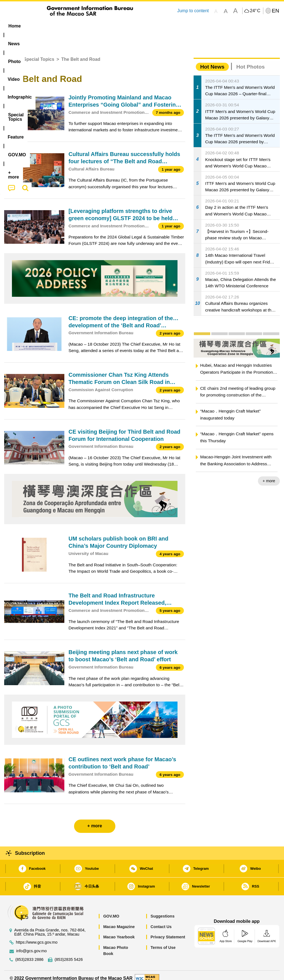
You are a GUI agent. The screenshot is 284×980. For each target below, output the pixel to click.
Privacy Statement (168, 931)
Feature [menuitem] (186, 26)
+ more (269, 475)
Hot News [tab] (212, 60)
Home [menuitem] (14, 26)
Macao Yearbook (119, 931)
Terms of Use (163, 941)
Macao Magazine (119, 920)
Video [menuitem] (85, 26)
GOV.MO (111, 910)
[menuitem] (37, 26)
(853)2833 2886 (29, 953)
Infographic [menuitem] (114, 26)
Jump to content (193, 11)
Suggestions (163, 910)
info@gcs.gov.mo (31, 945)
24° (255, 11)
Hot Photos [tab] (250, 60)
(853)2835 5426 (69, 953)
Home (10, 53)
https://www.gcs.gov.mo (37, 936)
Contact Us (161, 920)
